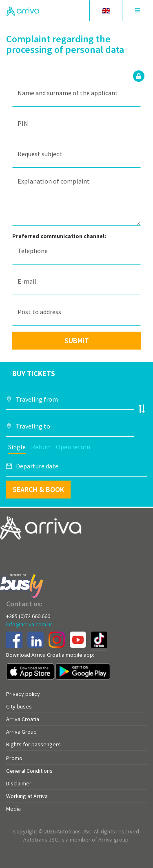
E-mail (27, 281)
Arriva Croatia (23, 719)
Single (17, 447)
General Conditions (29, 771)
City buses (19, 706)
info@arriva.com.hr (29, 624)
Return (41, 447)
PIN (23, 123)
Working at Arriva (27, 796)
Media (13, 809)
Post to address (39, 312)
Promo (14, 758)
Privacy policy (23, 694)
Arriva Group (21, 732)
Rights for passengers (33, 744)
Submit (77, 340)
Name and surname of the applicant (68, 93)
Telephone (33, 251)
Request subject (40, 154)
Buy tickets (34, 373)
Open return (73, 447)
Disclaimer (19, 783)
